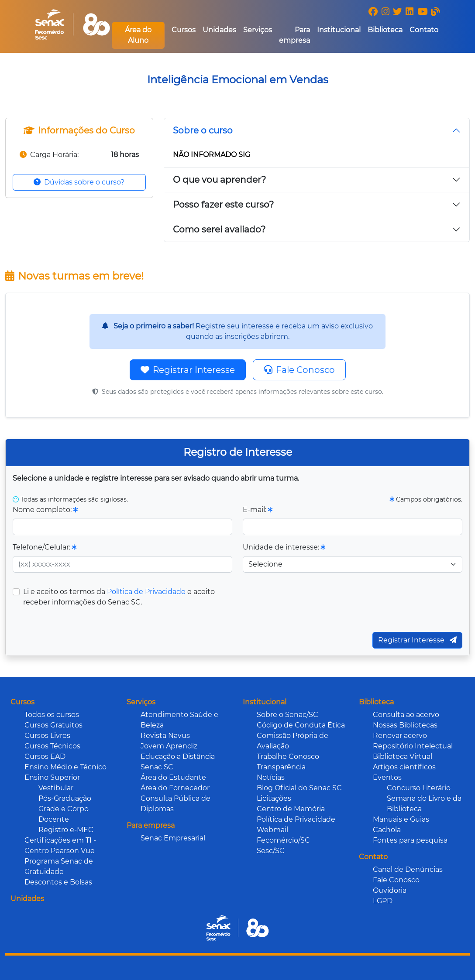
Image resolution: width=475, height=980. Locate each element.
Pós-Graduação (65, 798)
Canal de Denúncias (408, 869)
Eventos (387, 777)
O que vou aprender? (219, 180)
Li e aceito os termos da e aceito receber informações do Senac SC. (119, 597)
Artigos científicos (404, 767)
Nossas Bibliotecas (405, 725)
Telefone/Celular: (45, 547)
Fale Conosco (299, 370)
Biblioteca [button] (385, 30)
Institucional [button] (339, 30)
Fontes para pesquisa (410, 840)
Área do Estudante (173, 777)
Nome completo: (45, 510)
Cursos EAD (45, 756)
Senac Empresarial (173, 838)
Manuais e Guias (401, 819)
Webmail (272, 830)
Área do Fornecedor (175, 788)
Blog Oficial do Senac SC (299, 788)
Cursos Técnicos (52, 746)
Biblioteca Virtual (403, 756)
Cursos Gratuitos (53, 725)
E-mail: (258, 510)
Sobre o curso (203, 130)
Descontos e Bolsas (58, 882)
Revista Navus (165, 736)
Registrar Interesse (188, 370)
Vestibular (56, 788)
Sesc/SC (271, 851)
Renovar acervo (400, 736)
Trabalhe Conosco (288, 756)
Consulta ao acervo (406, 715)
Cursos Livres (47, 736)
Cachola (387, 830)
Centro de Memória (291, 809)
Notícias (271, 777)
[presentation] (320, 604)
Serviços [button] (258, 30)
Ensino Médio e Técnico (65, 767)
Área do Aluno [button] (138, 35)
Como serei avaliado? (219, 229)
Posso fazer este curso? (223, 205)
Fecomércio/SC (283, 840)
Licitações (274, 798)
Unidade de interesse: (284, 547)
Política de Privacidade (146, 592)
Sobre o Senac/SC (287, 715)
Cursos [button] (184, 30)
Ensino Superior (52, 777)
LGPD (383, 901)
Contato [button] (424, 30)
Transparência (281, 767)
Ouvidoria (390, 890)
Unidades (219, 30)
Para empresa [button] (294, 35)
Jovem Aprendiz (169, 746)
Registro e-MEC (66, 830)
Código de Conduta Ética (301, 725)
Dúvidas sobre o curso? (79, 182)
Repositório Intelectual (413, 746)
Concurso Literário (419, 788)
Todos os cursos (52, 715)
